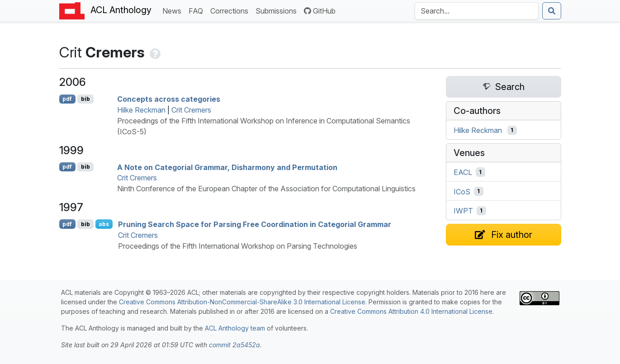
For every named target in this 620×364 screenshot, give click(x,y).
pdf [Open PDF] (67, 99)
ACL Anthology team (235, 328)
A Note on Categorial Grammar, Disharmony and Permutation (227, 167)
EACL (463, 172)
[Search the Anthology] (477, 11)
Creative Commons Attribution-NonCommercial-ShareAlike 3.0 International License (242, 302)
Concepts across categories (169, 99)
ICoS (462, 191)
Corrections (231, 10)
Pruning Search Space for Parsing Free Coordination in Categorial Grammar (255, 224)
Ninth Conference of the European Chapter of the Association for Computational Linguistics (266, 189)
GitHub (320, 11)
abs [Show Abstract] (104, 224)
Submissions (278, 10)
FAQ (198, 10)
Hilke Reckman (141, 110)
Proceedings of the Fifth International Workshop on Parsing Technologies (238, 246)
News (174, 10)
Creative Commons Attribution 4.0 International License (411, 311)
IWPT (463, 211)
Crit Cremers (191, 110)
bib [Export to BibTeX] (85, 99)
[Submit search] (552, 11)
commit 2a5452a (234, 345)
